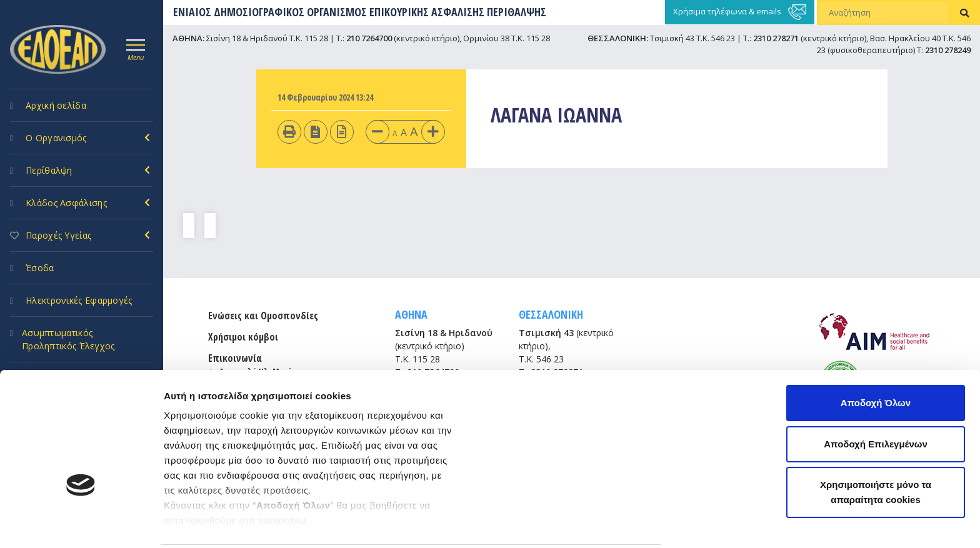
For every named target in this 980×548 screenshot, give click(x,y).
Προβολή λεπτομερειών (217, 523)
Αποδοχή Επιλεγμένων (876, 355)
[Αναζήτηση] (883, 12)
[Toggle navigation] (136, 48)
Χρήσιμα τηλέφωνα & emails (740, 12)
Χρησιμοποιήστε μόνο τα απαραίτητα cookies (876, 403)
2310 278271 (776, 38)
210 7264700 (369, 38)
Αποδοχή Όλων (876, 313)
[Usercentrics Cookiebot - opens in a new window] (81, 524)
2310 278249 (948, 50)
